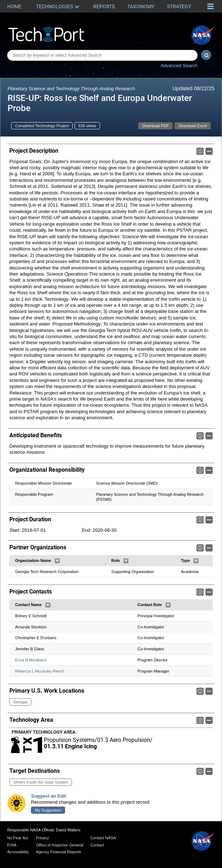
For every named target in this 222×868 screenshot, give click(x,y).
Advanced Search (179, 66)
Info (200, 151)
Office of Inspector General (60, 845)
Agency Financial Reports (58, 852)
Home (14, 6)
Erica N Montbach (31, 660)
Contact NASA (103, 838)
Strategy (179, 6)
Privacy (42, 838)
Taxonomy (141, 6)
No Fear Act (18, 838)
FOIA (12, 845)
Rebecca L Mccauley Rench (40, 671)
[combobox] (102, 55)
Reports (104, 6)
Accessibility (18, 852)
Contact (97, 845)
